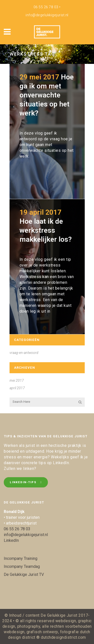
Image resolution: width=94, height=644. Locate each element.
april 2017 (17, 388)
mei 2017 (17, 380)
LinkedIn (11, 540)
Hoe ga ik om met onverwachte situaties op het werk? (47, 95)
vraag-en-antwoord (24, 353)
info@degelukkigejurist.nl (47, 15)
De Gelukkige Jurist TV (24, 574)
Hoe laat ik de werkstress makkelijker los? (46, 230)
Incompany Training (21, 558)
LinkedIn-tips (26, 482)
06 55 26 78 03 (46, 7)
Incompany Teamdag (22, 566)
